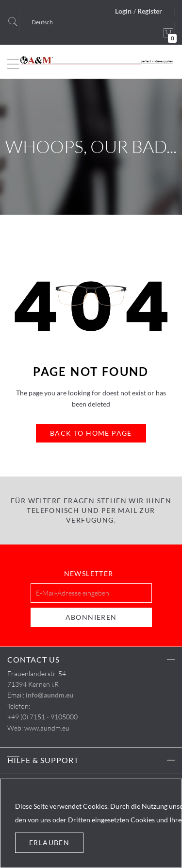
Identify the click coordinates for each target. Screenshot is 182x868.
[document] (91, 823)
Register (150, 11)
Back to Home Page (91, 433)
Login (123, 11)
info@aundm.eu (50, 695)
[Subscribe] (91, 617)
